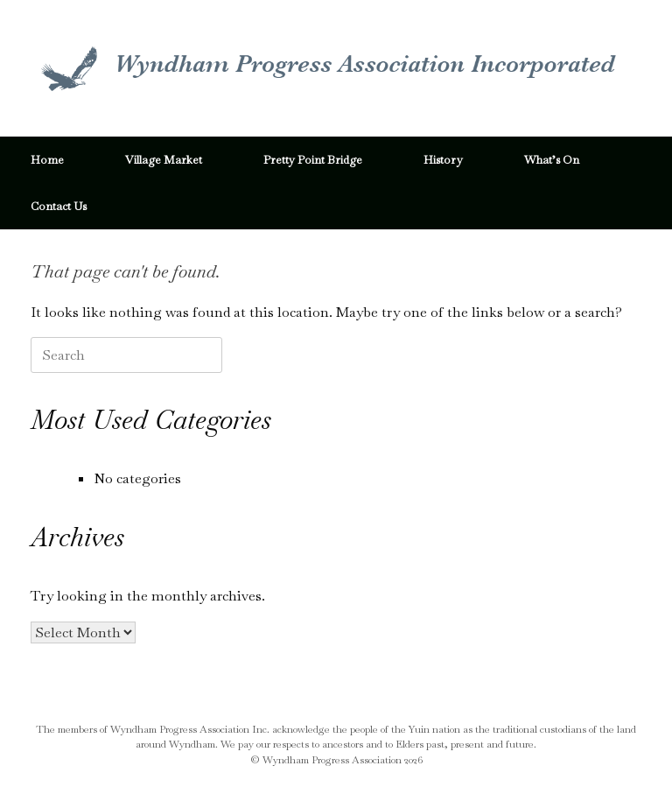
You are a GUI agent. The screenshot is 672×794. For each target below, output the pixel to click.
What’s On (552, 160)
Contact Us (59, 206)
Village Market (164, 160)
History (443, 160)
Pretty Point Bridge (313, 160)
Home (47, 160)
